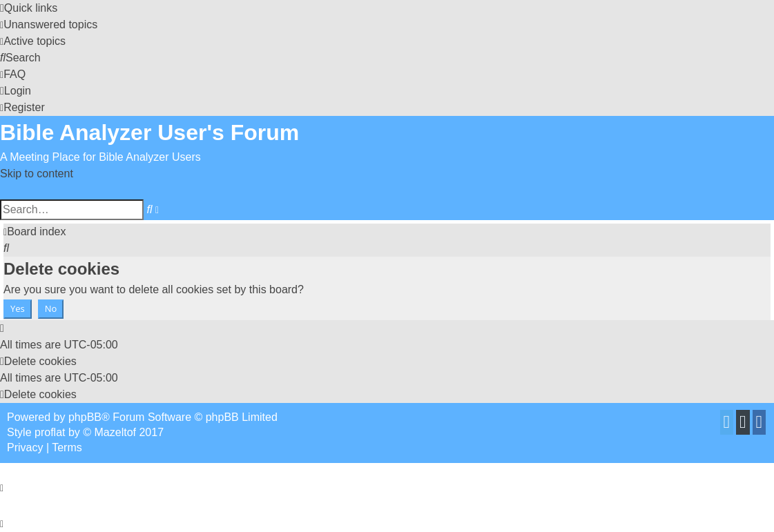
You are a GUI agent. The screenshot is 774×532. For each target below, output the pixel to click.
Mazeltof (115, 432)
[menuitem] (49, 24)
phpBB (85, 417)
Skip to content (37, 174)
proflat (50, 432)
